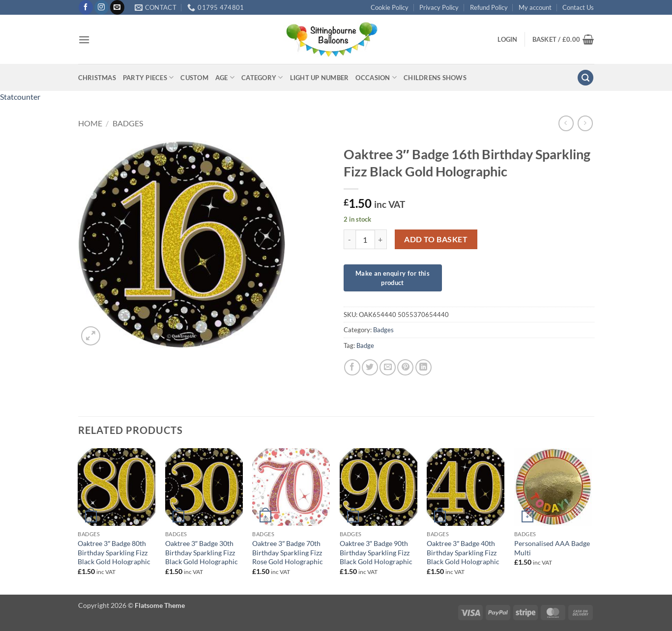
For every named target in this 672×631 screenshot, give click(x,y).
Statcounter (20, 97)
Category (262, 77)
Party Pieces (148, 77)
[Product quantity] (365, 239)
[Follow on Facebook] (86, 7)
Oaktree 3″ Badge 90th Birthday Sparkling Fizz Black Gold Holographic (376, 552)
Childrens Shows (435, 78)
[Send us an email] (117, 7)
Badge (365, 345)
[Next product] (566, 123)
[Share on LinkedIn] (424, 367)
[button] (84, 40)
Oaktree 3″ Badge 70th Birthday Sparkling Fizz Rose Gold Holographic (288, 552)
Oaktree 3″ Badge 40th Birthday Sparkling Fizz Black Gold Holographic (463, 552)
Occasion (376, 77)
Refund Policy (489, 7)
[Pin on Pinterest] (405, 367)
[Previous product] (585, 123)
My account (535, 7)
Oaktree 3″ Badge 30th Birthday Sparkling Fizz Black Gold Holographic (202, 552)
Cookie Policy (390, 7)
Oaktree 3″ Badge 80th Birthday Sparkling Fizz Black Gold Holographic (114, 552)
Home (90, 123)
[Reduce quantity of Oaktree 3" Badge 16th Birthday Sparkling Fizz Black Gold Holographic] (350, 239)
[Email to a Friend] (388, 367)
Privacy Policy (439, 7)
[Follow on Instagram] (102, 7)
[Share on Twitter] (370, 367)
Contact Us (578, 7)
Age (225, 77)
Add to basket (436, 239)
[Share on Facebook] (352, 367)
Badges (128, 123)
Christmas (97, 78)
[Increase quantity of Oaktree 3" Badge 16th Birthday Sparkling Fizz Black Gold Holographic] (381, 239)
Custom (194, 78)
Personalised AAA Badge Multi (552, 548)
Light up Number (320, 78)
